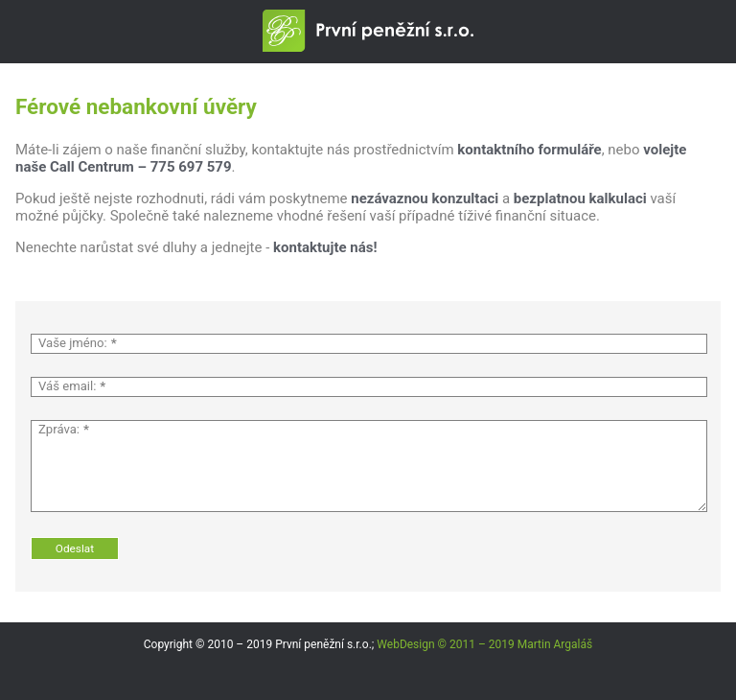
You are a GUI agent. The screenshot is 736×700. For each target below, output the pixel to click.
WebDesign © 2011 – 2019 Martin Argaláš (484, 644)
